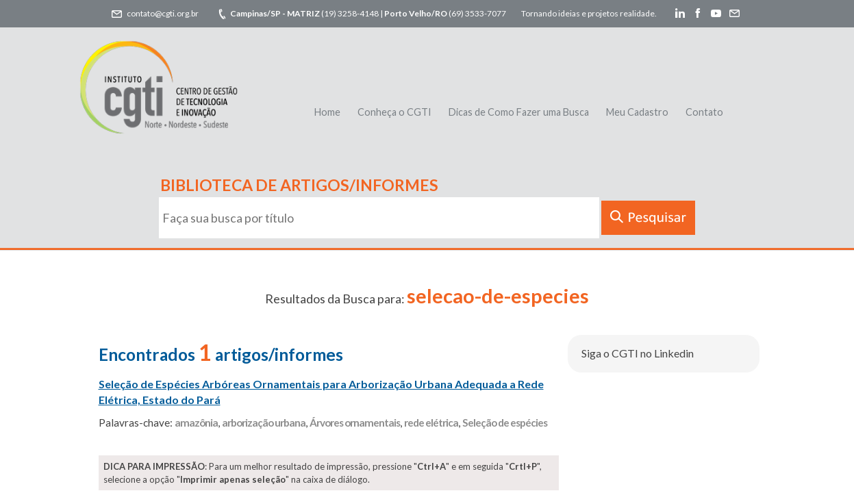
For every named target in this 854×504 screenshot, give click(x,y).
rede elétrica (431, 423)
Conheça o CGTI (394, 112)
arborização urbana (264, 423)
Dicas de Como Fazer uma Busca (519, 112)
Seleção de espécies (505, 423)
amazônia (196, 423)
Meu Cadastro (637, 112)
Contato (704, 112)
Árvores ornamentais (355, 423)
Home (327, 112)
